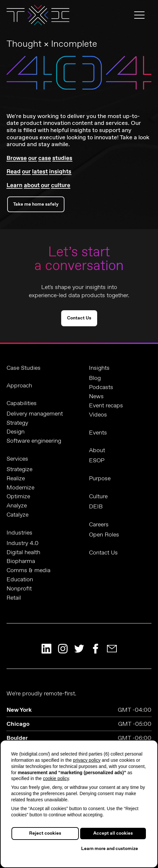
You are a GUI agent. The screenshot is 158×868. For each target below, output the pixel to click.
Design (16, 432)
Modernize (20, 488)
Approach (19, 386)
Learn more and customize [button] (110, 849)
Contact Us (79, 318)
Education (20, 580)
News (96, 397)
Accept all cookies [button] (113, 833)
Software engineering (34, 441)
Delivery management (35, 414)
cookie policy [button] (56, 778)
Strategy (17, 423)
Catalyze (18, 515)
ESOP (97, 461)
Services (17, 459)
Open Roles (104, 535)
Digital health (23, 553)
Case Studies (24, 368)
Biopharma (21, 562)
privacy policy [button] (87, 760)
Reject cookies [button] (45, 833)
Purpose (100, 479)
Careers (99, 525)
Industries (19, 533)
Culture (98, 497)
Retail (14, 598)
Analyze (17, 506)
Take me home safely (36, 204)
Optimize (18, 497)
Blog (95, 378)
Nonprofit (19, 589)
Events (98, 433)
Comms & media (28, 571)
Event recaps (106, 406)
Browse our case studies (39, 158)
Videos (98, 415)
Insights (99, 368)
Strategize (19, 470)
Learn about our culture (38, 185)
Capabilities (22, 403)
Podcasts (101, 388)
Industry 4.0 (23, 544)
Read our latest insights (39, 172)
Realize (16, 479)
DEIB (96, 507)
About (97, 451)
